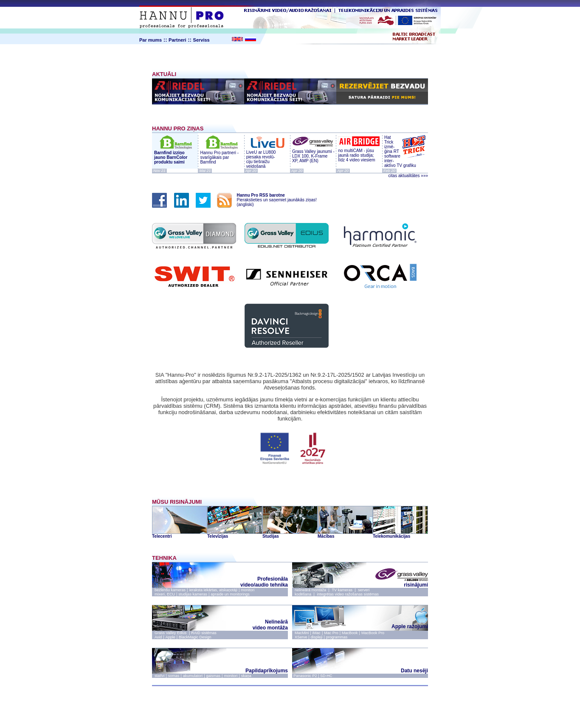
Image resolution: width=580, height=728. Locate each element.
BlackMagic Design (195, 637)
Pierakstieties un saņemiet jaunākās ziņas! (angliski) (274, 200)
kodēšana (303, 594)
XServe (301, 637)
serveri (364, 590)
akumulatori (193, 676)
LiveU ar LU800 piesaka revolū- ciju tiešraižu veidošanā (267, 157)
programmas (337, 637)
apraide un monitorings (230, 594)
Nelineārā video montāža (270, 625)
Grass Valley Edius (171, 633)
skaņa (246, 676)
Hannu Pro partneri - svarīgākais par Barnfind (219, 157)
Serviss (201, 40)
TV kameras (342, 590)
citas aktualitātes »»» (408, 176)
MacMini (302, 633)
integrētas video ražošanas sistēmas (348, 594)
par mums (266, 696)
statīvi (160, 676)
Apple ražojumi (410, 624)
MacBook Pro (373, 633)
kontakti (293, 696)
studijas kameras (193, 594)
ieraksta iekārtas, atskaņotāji (213, 590)
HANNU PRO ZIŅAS (178, 128)
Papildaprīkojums (267, 671)
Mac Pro (331, 633)
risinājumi (399, 583)
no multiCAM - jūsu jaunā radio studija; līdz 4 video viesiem (359, 153)
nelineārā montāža (310, 590)
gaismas (214, 676)
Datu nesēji (414, 671)
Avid (158, 637)
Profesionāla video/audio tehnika (264, 582)
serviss (315, 696)
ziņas (243, 696)
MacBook (350, 633)
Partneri (177, 40)
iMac (317, 633)
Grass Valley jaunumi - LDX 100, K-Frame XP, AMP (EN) (313, 154)
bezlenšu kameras (170, 590)
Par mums (151, 40)
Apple (170, 637)
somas (174, 676)
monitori (248, 590)
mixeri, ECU (165, 594)
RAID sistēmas (204, 633)
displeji (317, 637)
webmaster (314, 715)
